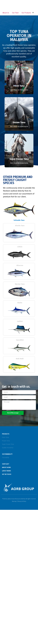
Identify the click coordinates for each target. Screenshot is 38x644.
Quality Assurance (8, 448)
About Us (6, 13)
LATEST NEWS (6, 471)
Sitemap (14, 501)
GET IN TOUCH (7, 474)
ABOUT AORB (6, 467)
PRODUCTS (6, 434)
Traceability (6, 458)
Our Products (26, 13)
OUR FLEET (6, 464)
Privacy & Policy (22, 501)
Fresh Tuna (5, 437)
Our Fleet (15, 13)
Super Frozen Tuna (8, 444)
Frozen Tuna (6, 441)
